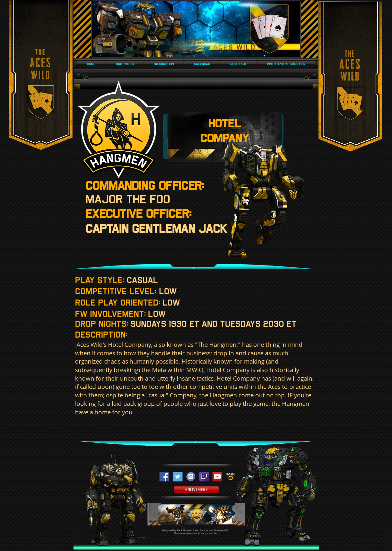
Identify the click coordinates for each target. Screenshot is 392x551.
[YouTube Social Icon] (217, 477)
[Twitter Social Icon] (178, 477)
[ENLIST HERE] (196, 490)
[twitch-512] (204, 477)
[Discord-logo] (191, 477)
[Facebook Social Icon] (164, 477)
